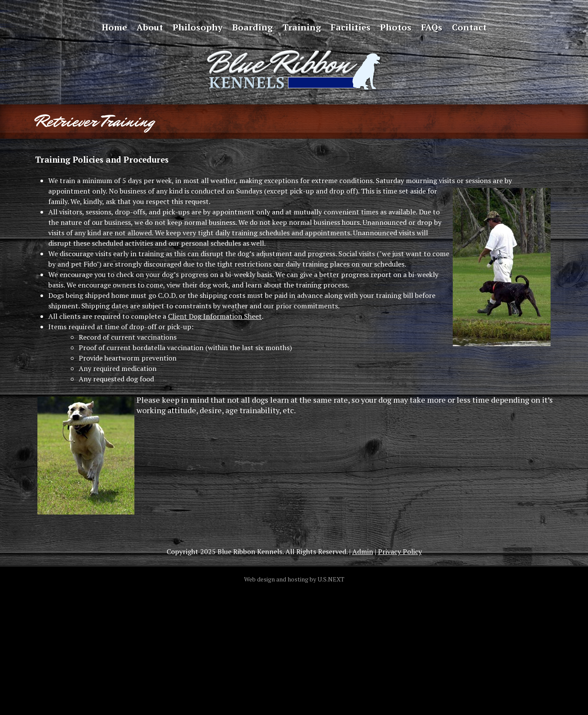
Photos (396, 27)
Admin (363, 551)
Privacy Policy (400, 551)
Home (114, 27)
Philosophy (198, 27)
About (150, 27)
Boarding (252, 27)
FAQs (432, 27)
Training (302, 27)
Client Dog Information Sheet (215, 316)
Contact (469, 27)
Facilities (351, 27)
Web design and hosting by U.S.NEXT (294, 579)
